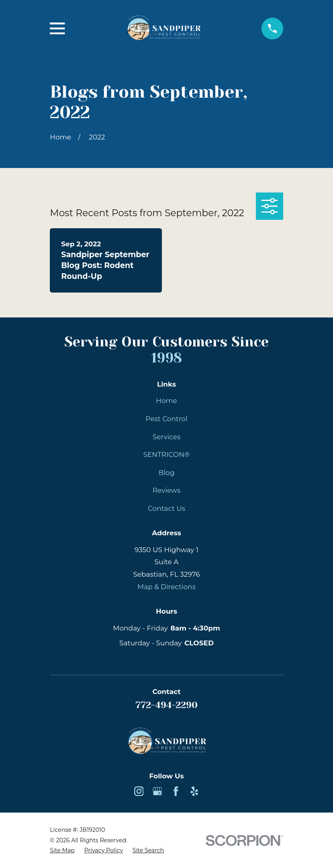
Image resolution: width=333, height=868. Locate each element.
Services (167, 437)
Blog (167, 473)
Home (166, 401)
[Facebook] (176, 791)
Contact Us (166, 508)
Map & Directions (166, 587)
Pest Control (166, 419)
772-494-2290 (166, 705)
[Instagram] (139, 791)
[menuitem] (62, 851)
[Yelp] (194, 791)
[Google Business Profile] (157, 791)
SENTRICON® (166, 454)
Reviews (166, 490)
